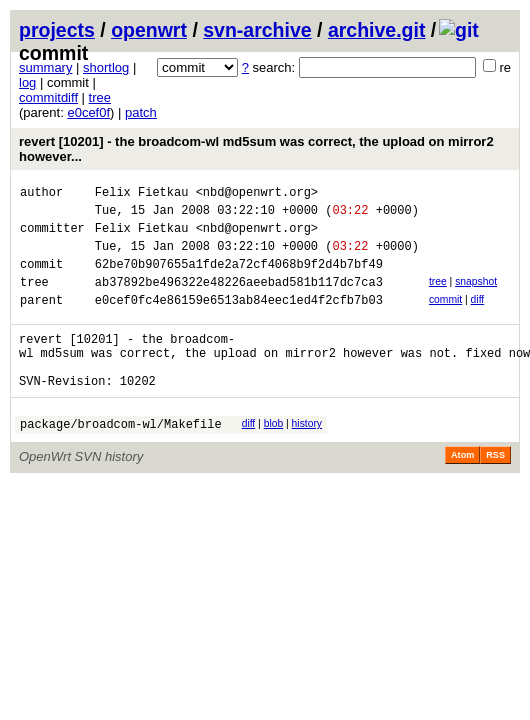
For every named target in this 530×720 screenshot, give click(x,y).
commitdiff (48, 97)
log (27, 82)
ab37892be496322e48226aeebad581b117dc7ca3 (239, 299)
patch (141, 112)
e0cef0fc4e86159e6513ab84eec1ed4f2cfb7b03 (239, 320)
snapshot (476, 296)
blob (274, 456)
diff (478, 317)
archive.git (377, 30)
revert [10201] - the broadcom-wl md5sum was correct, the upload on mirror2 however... (256, 149)
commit (445, 317)
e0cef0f (88, 112)
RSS (495, 491)
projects (57, 30)
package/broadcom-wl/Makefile (121, 459)
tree (100, 97)
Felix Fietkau (142, 194)
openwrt (149, 30)
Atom (462, 491)
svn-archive (257, 30)
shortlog (106, 67)
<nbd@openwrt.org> (257, 194)
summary (45, 67)
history (307, 456)
